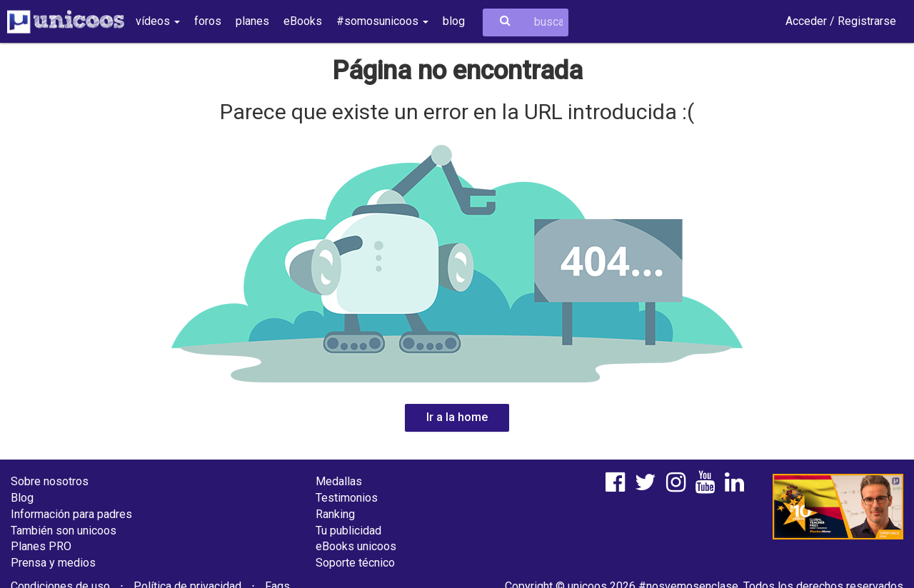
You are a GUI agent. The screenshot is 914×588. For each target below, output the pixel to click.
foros (208, 21)
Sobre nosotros (50, 481)
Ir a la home (457, 417)
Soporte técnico (355, 563)
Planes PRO (41, 546)
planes (252, 21)
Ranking (335, 514)
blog (454, 21)
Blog (22, 498)
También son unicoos (64, 531)
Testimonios (347, 498)
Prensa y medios (53, 563)
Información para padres (71, 514)
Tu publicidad (348, 531)
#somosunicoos (382, 21)
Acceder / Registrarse (841, 21)
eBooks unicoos (356, 546)
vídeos (158, 21)
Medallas (339, 481)
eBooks (303, 21)
